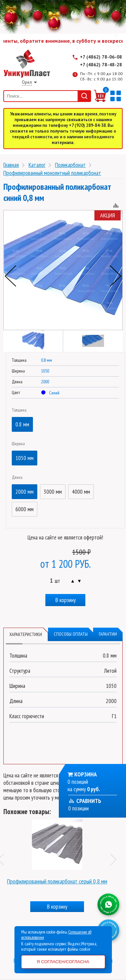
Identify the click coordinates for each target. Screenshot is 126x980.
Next (116, 276)
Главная (11, 165)
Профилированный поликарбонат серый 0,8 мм (57, 881)
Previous (10, 276)
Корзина (86, 774)
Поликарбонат (70, 165)
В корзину (66, 600)
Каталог (37, 165)
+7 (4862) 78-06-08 (101, 57)
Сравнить (85, 801)
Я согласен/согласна (63, 962)
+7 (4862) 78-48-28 (101, 65)
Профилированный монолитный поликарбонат (52, 173)
